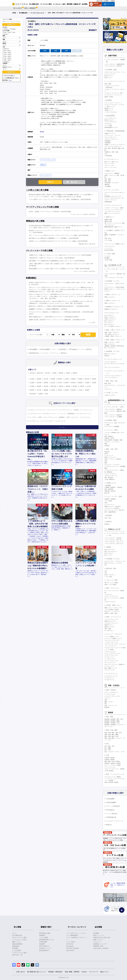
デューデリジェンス (51, 417)
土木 (106, 154)
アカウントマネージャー (111, 596)
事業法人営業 (108, 221)
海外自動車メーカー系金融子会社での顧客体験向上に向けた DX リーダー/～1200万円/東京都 (57, 261)
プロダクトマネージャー (111, 476)
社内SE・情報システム (113, 605)
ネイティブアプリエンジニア (112, 653)
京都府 (32, 386)
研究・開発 (110, 717)
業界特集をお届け (45, 933)
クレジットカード (46, 175)
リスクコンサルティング (114, 359)
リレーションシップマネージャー (114, 210)
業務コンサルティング (113, 301)
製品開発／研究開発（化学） (112, 723)
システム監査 (108, 501)
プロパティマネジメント (111, 139)
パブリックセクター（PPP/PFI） (114, 66)
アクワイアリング (109, 246)
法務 (106, 503)
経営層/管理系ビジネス (47, 940)
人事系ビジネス (111, 483)
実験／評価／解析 (112, 730)
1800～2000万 (7, 60)
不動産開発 (108, 143)
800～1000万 (6, 50)
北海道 (32, 379)
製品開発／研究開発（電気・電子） (114, 719)
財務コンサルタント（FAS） (112, 342)
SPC (68, 417)
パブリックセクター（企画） (115, 407)
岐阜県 (73, 383)
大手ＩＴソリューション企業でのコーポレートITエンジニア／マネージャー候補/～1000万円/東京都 (59, 235)
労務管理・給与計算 (110, 491)
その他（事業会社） (110, 479)
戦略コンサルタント (110, 297)
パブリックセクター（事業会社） (114, 409)
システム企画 (108, 577)
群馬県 (94, 379)
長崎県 (67, 390)
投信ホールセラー (109, 120)
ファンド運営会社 (86, 349)
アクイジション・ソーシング (112, 135)
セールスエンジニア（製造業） (113, 777)
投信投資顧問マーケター (111, 127)
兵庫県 (94, 383)
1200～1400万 (7, 54)
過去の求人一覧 (17, 955)
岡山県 (75, 386)
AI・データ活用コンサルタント (113, 326)
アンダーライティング (84, 414)
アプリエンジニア (109, 670)
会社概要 (96, 933)
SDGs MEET (70, 950)
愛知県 (61, 373)
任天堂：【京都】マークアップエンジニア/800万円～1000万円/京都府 (50, 212)
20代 (4, 32)
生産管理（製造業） (110, 758)
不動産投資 (71, 414)
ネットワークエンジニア (111, 661)
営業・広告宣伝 (111, 690)
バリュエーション (87, 410)
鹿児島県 (33, 394)
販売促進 (107, 707)
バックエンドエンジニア (111, 642)
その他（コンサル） (112, 393)
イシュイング (108, 248)
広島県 (82, 386)
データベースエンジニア (111, 655)
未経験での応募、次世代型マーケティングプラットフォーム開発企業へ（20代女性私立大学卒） (58, 320)
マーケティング (109, 455)
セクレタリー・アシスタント (112, 465)
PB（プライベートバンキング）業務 (115, 223)
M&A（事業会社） (109, 478)
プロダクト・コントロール (112, 442)
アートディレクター (110, 694)
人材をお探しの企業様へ (103, 1)
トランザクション (34, 421)
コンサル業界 (44, 937)
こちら (10, 80)
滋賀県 (39, 386)
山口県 (89, 386)
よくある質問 (17, 950)
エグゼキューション (50, 414)
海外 (47, 394)
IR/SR (106, 454)
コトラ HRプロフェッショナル (76, 933)
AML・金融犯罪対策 (110, 512)
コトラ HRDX (71, 942)
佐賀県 (60, 390)
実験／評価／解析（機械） (112, 735)
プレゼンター (108, 124)
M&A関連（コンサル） (113, 351)
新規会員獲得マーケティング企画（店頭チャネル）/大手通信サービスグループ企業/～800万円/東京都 (59, 269)
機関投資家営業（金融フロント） (114, 227)
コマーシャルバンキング (114, 205)
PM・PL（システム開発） (112, 583)
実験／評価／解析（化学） (112, 736)
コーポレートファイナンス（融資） (114, 208)
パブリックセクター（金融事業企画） (115, 64)
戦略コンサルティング (113, 294)
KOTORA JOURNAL (73, 948)
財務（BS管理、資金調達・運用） (114, 440)
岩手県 (46, 379)
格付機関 (107, 258)
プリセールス (108, 594)
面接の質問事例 (17, 944)
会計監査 (107, 446)
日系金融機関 (33, 349)
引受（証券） (108, 238)
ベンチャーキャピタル (111, 112)
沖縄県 (41, 394)
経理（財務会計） (109, 436)
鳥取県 (61, 386)
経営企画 (107, 452)
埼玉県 (47, 373)
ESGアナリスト (109, 76)
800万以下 (6, 49)
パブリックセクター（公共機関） (114, 417)
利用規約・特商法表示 (55, 972)
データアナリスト (109, 680)
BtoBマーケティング (110, 457)
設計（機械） (108, 748)
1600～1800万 (7, 58)
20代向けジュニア (45, 948)
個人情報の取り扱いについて (36, 972)
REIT (40, 417)
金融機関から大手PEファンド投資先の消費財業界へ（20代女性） (48, 309)
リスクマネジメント (112, 159)
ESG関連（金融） (112, 70)
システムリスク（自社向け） (112, 508)
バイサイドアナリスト (111, 122)
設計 (107, 744)
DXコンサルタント (110, 325)
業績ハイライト (98, 940)
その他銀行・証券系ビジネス (115, 230)
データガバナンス (109, 678)
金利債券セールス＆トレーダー (113, 196)
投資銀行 (62, 417)
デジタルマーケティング (111, 623)
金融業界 (42, 935)
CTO (106, 571)
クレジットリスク (109, 164)
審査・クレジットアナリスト (112, 213)
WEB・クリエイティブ (113, 617)
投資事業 (109, 100)
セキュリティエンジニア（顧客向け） (115, 664)
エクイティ (76, 417)
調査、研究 (108, 384)
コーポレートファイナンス (37, 410)
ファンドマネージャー (111, 118)
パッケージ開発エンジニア (112, 637)
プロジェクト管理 (112, 580)
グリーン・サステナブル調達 (112, 765)
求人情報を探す (23, 13)
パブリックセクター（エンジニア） (114, 542)
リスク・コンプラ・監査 (114, 496)
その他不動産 (108, 156)
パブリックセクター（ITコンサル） (114, 278)
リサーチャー (108, 389)
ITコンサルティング (112, 313)
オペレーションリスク (111, 167)
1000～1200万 (7, 52)
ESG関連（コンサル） (113, 281)
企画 (106, 461)
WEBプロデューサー (110, 621)
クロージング (61, 421)
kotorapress (70, 946)
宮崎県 (87, 390)
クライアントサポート (111, 474)
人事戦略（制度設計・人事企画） (114, 487)
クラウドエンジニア (110, 651)
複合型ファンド (109, 108)
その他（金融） (111, 254)
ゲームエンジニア (109, 666)
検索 (88, 335)
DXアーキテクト (109, 553)
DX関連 (108, 547)
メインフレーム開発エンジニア (113, 638)
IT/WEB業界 (43, 942)
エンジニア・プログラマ (114, 634)
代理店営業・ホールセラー (112, 183)
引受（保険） (108, 179)
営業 (106, 700)
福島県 (73, 379)
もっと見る (92, 322)
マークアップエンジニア (37, 13)
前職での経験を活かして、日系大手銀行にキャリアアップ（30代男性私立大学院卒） (54, 317)
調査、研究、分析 (112, 381)
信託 (106, 233)
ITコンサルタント (109, 315)
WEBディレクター (110, 627)
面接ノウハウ (17, 942)
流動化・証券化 (109, 97)
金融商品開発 (108, 202)
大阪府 (68, 373)
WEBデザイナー (109, 625)
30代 (9, 32)
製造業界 (42, 944)
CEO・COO (108, 518)
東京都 (42, 132)
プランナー (108, 698)
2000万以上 (6, 62)
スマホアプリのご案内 (19, 953)
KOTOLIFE (70, 944)
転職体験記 (16, 946)
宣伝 (106, 704)
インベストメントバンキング (115, 81)
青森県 (39, 379)
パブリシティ (98, 942)
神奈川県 (40, 373)
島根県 (68, 386)
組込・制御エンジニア (111, 668)
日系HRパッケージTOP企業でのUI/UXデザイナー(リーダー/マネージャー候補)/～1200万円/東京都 (58, 241)
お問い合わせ (20, 972)
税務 (106, 444)
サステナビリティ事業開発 (112, 427)
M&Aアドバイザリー (110, 354)
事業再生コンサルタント (111, 309)
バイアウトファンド (66, 410)
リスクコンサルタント (111, 362)
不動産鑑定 (108, 141)
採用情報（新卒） (99, 946)
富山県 (53, 383)
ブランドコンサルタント (111, 377)
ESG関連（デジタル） (113, 559)
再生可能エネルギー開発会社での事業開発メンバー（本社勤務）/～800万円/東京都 (54, 238)
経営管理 (109, 515)
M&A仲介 (107, 356)
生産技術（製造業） (110, 760)
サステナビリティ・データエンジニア (115, 561)
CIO (106, 573)
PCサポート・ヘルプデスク (112, 612)
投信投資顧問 (110, 116)
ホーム (14, 933)
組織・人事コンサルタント (112, 332)
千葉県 (54, 373)
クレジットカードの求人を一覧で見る (84, 271)
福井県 (67, 383)
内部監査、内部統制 (110, 499)
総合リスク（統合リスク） (112, 162)
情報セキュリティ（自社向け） (113, 506)
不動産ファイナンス (110, 134)
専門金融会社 (74, 349)
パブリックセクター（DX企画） (113, 538)
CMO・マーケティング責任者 (113, 459)
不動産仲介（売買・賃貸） (112, 152)
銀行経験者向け (44, 950)
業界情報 (15, 948)
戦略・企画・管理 (112, 449)
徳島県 (32, 390)
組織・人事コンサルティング (115, 330)
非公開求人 (12, 29)
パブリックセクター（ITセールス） (114, 544)
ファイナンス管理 (112, 430)
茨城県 (80, 379)
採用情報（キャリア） (100, 944)
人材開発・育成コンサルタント (113, 336)
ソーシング (62, 414)
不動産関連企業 (34, 353)
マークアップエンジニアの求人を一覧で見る (83, 214)
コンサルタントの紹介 (19, 940)
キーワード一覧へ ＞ (62, 427)
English (113, 1)
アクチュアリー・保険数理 (112, 173)
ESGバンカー (108, 78)
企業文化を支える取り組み (102, 937)
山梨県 (32, 383)
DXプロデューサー (110, 550)
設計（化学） (108, 750)
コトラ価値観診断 (72, 935)
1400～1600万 (7, 56)
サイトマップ (94, 972)
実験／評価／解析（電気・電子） (114, 733)
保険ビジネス (110, 171)
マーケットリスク (109, 166)
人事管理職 (108, 486)
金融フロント (110, 217)
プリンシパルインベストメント (113, 103)
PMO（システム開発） (111, 585)
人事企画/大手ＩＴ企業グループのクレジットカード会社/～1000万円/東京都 (51, 258)
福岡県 (75, 373)
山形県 (67, 379)
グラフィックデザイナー (111, 693)
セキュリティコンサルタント (112, 367)
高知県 (53, 390)
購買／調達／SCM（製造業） (113, 761)
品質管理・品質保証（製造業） (113, 763)
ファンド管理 (108, 126)
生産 (107, 755)
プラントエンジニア (110, 767)
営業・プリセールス (112, 588)
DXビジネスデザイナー (111, 552)
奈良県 (46, 386)
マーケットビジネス (112, 190)
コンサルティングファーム (50, 353)
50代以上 (5, 34)
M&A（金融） (108, 84)
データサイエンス (112, 673)
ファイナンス (86, 417)
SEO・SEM (108, 629)
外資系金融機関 (45, 349)
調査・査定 (108, 181)
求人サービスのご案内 (19, 937)
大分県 (80, 390)
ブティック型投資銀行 (60, 349)
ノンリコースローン (48, 421)
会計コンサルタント (110, 344)
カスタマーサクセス (110, 602)
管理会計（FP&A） (110, 438)
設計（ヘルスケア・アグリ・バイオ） (115, 752)
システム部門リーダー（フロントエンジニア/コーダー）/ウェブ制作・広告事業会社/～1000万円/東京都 (60, 199)
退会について (104, 972)
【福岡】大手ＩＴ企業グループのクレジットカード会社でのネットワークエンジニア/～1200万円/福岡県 (60, 255)
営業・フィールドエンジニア (115, 774)
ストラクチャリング (35, 414)
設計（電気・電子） (110, 746)
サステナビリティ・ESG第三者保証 (114, 287)
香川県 (39, 390)
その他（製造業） (109, 771)
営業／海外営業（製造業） (112, 782)
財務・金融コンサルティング (115, 340)
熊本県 (73, 390)
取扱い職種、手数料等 (72, 972)
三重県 (87, 383)
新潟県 (39, 383)
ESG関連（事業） (112, 420)
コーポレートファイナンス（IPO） (114, 93)
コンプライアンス (109, 505)
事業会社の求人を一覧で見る (87, 244)
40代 (13, 32)
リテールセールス (109, 225)
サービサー (108, 256)
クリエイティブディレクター (112, 696)
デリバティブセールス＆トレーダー (114, 198)
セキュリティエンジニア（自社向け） (115, 510)
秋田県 (60, 379)
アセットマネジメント (111, 137)
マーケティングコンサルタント (113, 376)
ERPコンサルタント (110, 317)
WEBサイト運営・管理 (111, 613)
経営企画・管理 (111, 568)
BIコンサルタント (109, 321)
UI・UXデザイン (109, 631)
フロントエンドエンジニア (112, 640)
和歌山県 (54, 386)
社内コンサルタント (110, 575)
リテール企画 (108, 240)
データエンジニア (109, 657)
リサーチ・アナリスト (111, 200)
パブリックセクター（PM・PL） (114, 540)
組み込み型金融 (109, 250)
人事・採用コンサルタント (112, 334)
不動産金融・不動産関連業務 (115, 131)
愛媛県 (46, 390)
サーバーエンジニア (110, 663)
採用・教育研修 (109, 489)
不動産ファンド (109, 110)
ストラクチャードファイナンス (113, 95)
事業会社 (43, 165)
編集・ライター (109, 702)
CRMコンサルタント (110, 319)
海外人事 (107, 493)
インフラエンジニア (110, 659)
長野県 (46, 383)
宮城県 (53, 379)
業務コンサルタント (110, 303)
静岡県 (80, 383)
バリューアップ (52, 410)
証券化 (77, 410)
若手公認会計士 (44, 946)
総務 (106, 463)
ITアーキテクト (109, 323)
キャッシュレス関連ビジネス (115, 244)
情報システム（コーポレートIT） (114, 608)
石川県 (60, 383)
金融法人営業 (108, 219)
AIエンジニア (108, 555)
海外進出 (109, 522)
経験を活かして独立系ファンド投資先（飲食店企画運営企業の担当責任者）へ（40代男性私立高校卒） (60, 306)
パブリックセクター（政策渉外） (114, 415)
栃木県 (87, 379)
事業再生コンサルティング (115, 307)
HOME (14, 13)
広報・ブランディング (111, 705)
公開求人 (5, 29)
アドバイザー (32, 417)
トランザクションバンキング (112, 212)
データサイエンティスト (111, 676)
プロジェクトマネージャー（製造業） (115, 769)
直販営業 (107, 185)
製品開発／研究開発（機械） (112, 721)
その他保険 (108, 186)
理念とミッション (99, 935)
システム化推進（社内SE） (112, 610)
